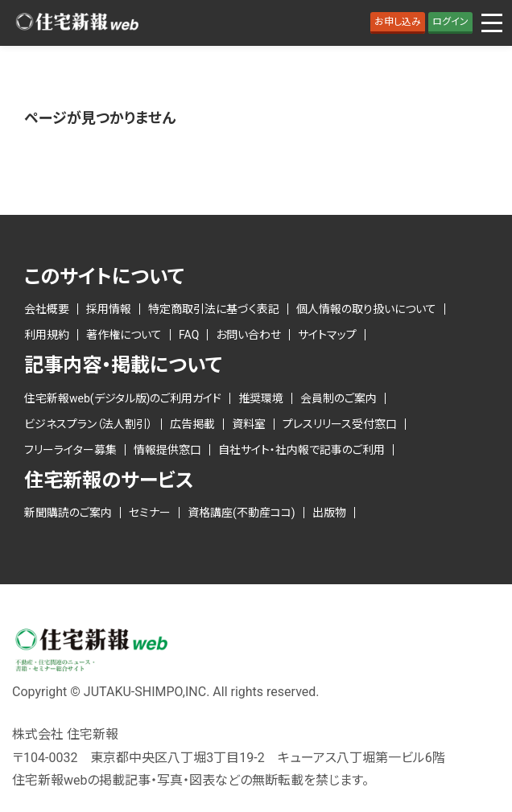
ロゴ (76, 23)
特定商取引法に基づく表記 (214, 309)
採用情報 (109, 309)
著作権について (124, 335)
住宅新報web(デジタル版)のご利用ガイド (123, 398)
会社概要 (47, 309)
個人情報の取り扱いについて (366, 309)
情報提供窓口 (167, 450)
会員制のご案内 (339, 398)
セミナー (150, 513)
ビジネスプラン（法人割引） (89, 424)
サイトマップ (327, 335)
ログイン (450, 22)
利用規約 (47, 335)
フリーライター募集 (70, 450)
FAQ (189, 335)
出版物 (329, 513)
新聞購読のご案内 (68, 513)
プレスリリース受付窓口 (340, 424)
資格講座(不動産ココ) (242, 513)
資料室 (249, 424)
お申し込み (398, 22)
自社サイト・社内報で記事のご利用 (301, 450)
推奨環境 (261, 398)
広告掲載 (192, 424)
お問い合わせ (248, 335)
